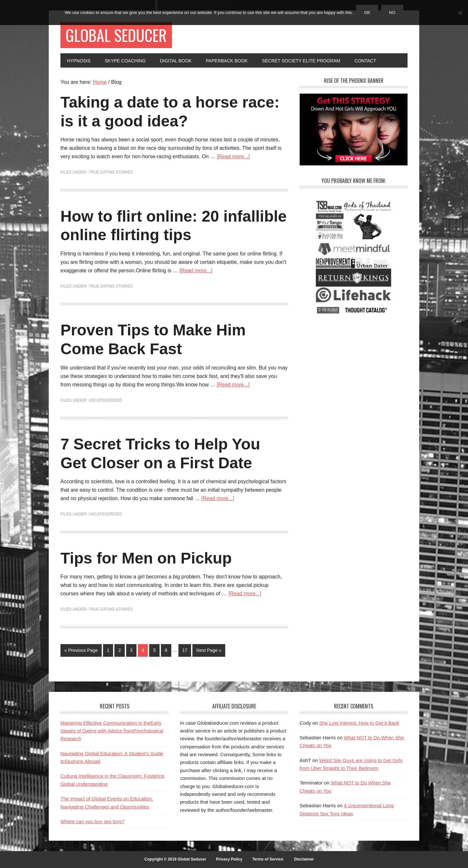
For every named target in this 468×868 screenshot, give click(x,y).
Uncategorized (105, 400)
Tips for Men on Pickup (146, 558)
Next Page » (209, 650)
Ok (367, 13)
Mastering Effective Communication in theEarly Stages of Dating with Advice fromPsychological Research (112, 731)
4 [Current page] (143, 650)
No (392, 13)
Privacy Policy (229, 859)
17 (185, 650)
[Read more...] (233, 156)
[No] (460, 13)
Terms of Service (268, 859)
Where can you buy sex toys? (92, 821)
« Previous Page (81, 650)
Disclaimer (304, 859)
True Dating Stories (110, 172)
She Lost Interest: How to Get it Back (359, 723)
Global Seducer (116, 35)
